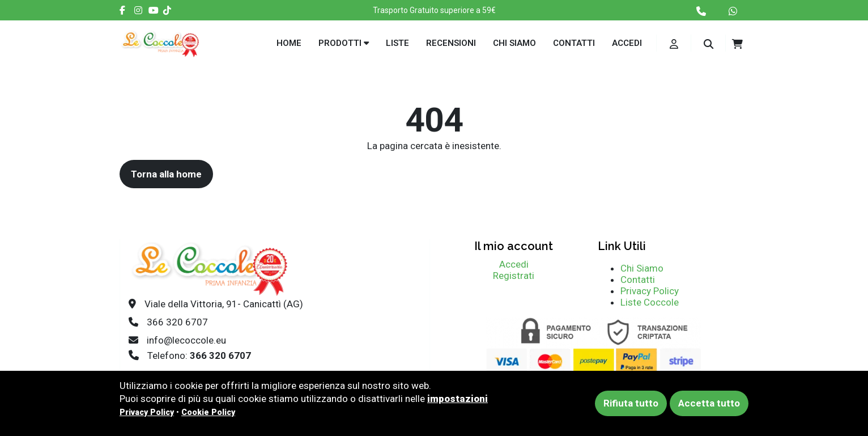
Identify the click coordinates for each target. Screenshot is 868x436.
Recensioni (451, 43)
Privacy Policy (650, 291)
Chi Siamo (642, 268)
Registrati (514, 276)
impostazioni (458, 399)
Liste (397, 43)
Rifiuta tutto (631, 403)
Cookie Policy (208, 412)
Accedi (627, 43)
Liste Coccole (650, 302)
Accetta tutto (709, 403)
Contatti (574, 43)
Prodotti (344, 43)
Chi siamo (514, 43)
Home (289, 43)
